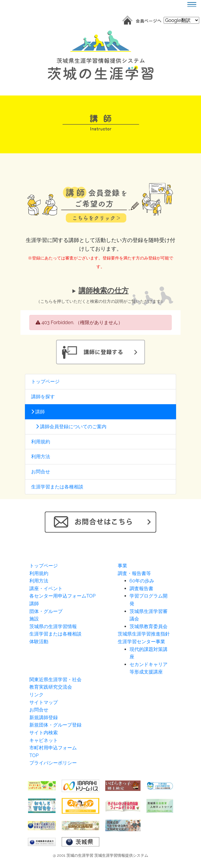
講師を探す (43, 397)
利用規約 (41, 442)
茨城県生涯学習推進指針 (144, 634)
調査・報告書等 (134, 573)
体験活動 (39, 642)
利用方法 (41, 457)
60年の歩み (142, 581)
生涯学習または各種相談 (57, 487)
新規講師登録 (44, 718)
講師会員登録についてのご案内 (69, 427)
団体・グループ (46, 611)
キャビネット (44, 740)
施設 (34, 619)
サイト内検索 (44, 733)
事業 (122, 566)
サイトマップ (44, 702)
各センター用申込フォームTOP (62, 596)
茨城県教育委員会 (149, 626)
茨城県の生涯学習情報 (53, 626)
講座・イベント (46, 589)
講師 (38, 412)
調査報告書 (141, 589)
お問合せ (41, 472)
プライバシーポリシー (53, 763)
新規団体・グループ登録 (55, 725)
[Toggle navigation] (192, 4)
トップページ (45, 382)
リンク (36, 695)
